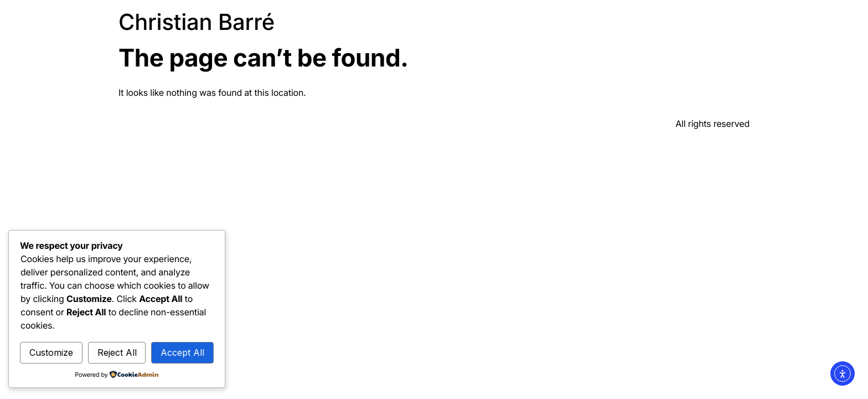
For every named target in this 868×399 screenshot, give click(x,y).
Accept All (182, 352)
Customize (51, 352)
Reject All (117, 352)
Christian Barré (197, 22)
